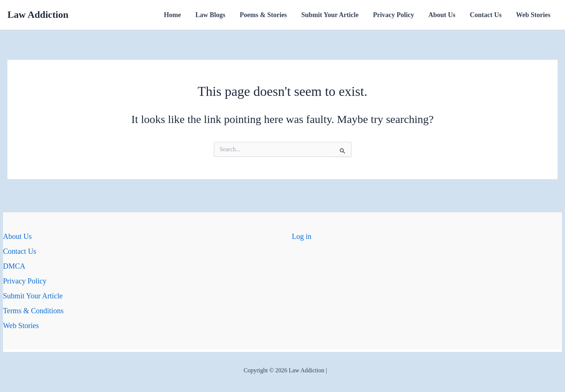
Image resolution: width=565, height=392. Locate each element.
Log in (302, 236)
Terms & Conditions (33, 311)
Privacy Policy (397, 15)
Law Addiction (38, 15)
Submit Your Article (334, 15)
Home (180, 15)
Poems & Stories (269, 15)
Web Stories (534, 15)
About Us (444, 15)
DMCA (14, 266)
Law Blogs (217, 15)
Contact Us (487, 15)
